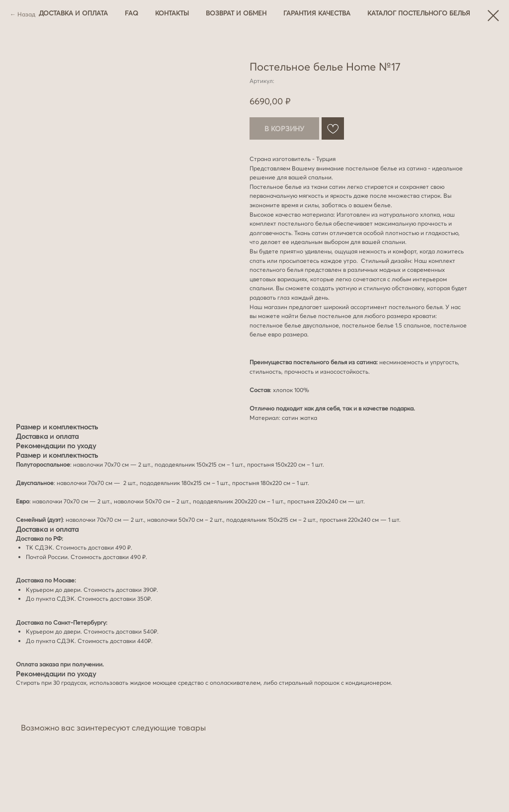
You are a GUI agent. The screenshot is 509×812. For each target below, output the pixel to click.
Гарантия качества (317, 13)
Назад (26, 14)
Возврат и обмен (236, 13)
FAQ (131, 13)
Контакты (172, 13)
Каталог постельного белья (419, 13)
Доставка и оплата (73, 13)
